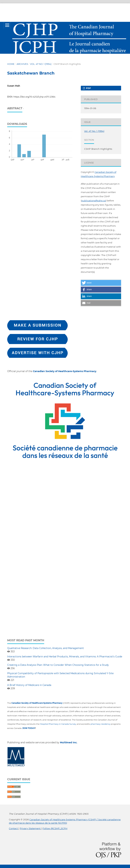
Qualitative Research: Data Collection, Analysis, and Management (46, 648)
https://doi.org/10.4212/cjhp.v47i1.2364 (34, 97)
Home (11, 64)
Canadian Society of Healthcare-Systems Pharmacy (65, 371)
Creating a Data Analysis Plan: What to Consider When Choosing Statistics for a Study (58, 665)
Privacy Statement (30, 828)
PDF (88, 88)
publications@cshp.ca (94, 201)
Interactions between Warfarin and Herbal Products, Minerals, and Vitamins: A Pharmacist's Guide (65, 657)
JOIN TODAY (29, 728)
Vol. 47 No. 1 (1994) (41, 64)
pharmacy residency (100, 724)
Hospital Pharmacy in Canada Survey (58, 724)
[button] (101, 283)
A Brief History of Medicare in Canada (29, 685)
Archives (22, 64)
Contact (14, 828)
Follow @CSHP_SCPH (55, 828)
